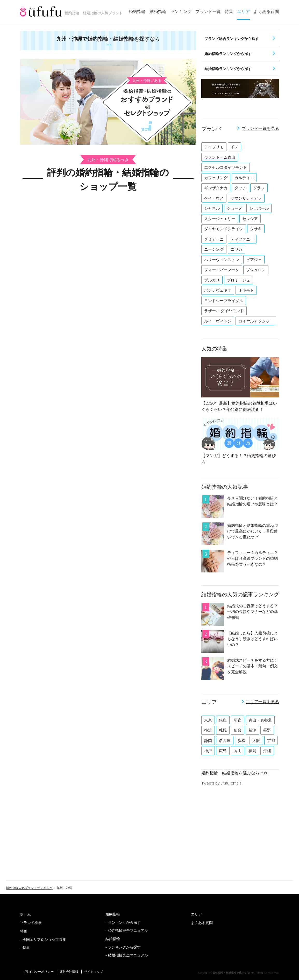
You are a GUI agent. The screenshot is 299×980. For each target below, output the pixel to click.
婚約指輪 (137, 11)
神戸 (208, 751)
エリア (243, 11)
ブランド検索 (31, 923)
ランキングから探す (124, 922)
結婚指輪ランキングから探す (228, 69)
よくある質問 (266, 11)
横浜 (208, 730)
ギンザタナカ (216, 188)
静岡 (208, 740)
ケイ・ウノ (214, 198)
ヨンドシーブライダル (224, 300)
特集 (229, 11)
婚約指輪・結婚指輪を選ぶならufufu (235, 773)
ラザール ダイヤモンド (224, 311)
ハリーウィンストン (222, 260)
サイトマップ (94, 972)
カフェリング (216, 178)
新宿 (238, 720)
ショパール (259, 208)
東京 (208, 720)
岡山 (238, 751)
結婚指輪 (158, 11)
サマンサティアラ (246, 198)
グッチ (240, 188)
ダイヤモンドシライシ (224, 229)
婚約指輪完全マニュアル (128, 930)
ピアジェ (254, 260)
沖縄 (267, 751)
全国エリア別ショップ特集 (44, 939)
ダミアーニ (214, 239)
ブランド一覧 (208, 11)
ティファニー (242, 239)
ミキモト (246, 290)
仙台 (238, 730)
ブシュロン (256, 270)
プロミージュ (238, 280)
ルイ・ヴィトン (218, 321)
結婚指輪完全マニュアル (128, 955)
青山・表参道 (260, 720)
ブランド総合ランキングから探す (232, 38)
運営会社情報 (69, 972)
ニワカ (236, 249)
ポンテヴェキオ (218, 290)
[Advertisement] (108, 223)
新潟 (252, 730)
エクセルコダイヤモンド (226, 167)
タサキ (256, 229)
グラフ (259, 188)
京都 (271, 740)
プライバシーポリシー (38, 972)
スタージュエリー (220, 219)
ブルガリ (212, 280)
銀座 (223, 720)
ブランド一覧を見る (260, 128)
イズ (234, 147)
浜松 (241, 740)
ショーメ (234, 208)
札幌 (223, 730)
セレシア (250, 219)
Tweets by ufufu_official (222, 783)
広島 (223, 751)
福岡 (252, 751)
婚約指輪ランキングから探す (228, 54)
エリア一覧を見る (262, 701)
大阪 (256, 740)
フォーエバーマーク (222, 270)
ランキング (181, 11)
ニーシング (214, 249)
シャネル (212, 208)
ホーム (25, 914)
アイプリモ (214, 147)
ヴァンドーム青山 (220, 157)
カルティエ (244, 178)
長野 (267, 730)
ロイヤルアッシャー (256, 321)
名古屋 (225, 740)
